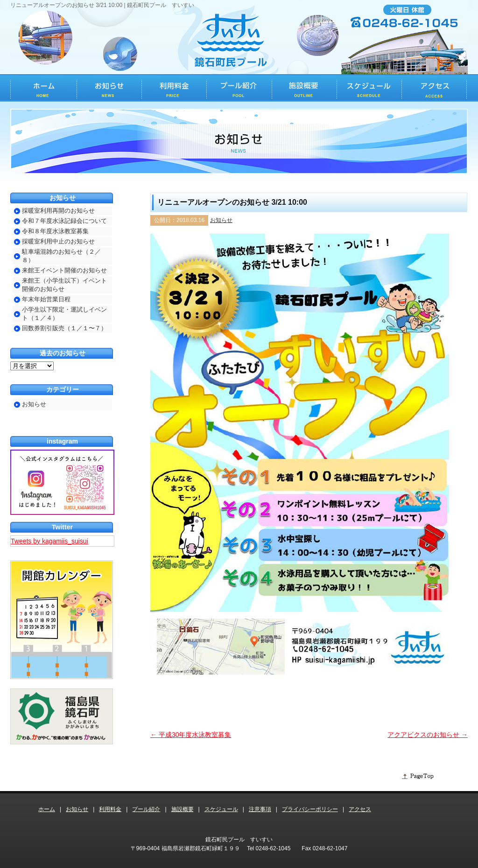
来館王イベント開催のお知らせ (64, 270)
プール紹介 (146, 809)
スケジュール (221, 809)
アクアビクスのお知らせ (428, 735)
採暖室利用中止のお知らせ (58, 241)
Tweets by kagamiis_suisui (49, 541)
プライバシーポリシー (310, 809)
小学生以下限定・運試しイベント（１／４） (64, 314)
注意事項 (260, 809)
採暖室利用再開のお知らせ (58, 211)
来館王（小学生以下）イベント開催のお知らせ (64, 285)
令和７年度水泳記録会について (64, 221)
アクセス (360, 809)
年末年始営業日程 (46, 299)
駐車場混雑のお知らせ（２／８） (61, 256)
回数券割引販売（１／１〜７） (64, 328)
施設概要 (183, 809)
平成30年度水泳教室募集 (191, 735)
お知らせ (221, 220)
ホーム (47, 809)
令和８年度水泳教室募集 (55, 231)
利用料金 (110, 809)
